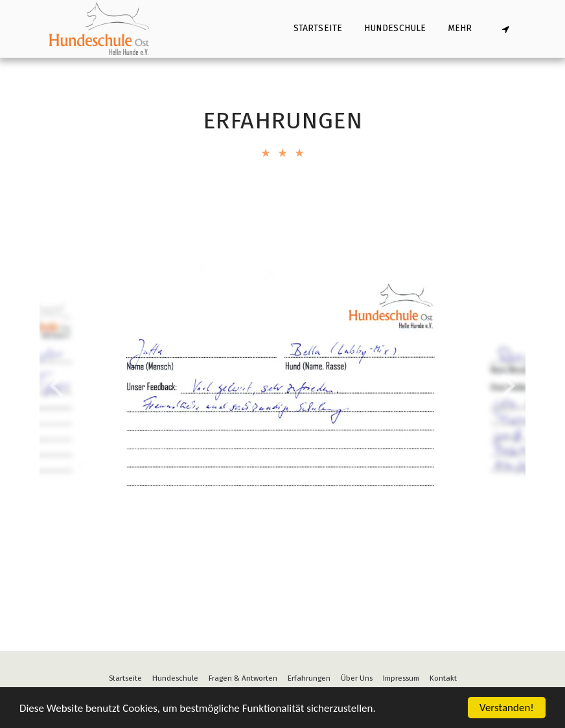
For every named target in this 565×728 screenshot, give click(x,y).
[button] (505, 29)
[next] (506, 386)
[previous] (59, 386)
